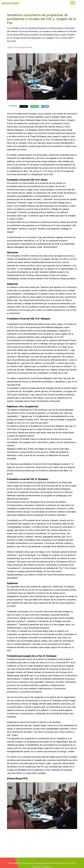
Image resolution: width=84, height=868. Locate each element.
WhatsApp (35, 106)
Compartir (13, 106)
